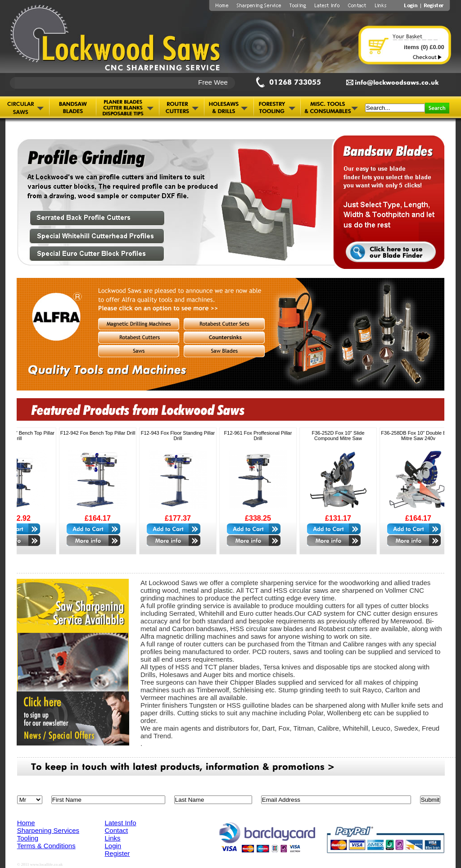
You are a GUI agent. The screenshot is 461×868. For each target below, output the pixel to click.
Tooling (28, 838)
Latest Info (121, 823)
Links (113, 838)
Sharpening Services (48, 830)
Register (118, 853)
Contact (117, 830)
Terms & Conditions (46, 846)
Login (113, 846)
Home (26, 823)
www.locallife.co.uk (47, 864)
